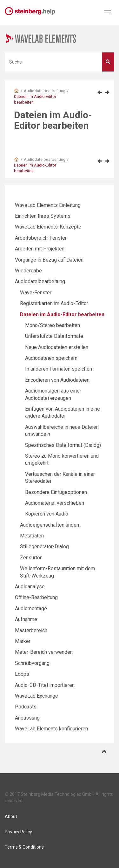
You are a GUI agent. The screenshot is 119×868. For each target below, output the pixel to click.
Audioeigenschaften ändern (50, 525)
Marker (23, 641)
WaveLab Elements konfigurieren (51, 729)
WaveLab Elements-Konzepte (48, 227)
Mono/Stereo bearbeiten (53, 325)
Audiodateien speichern (51, 358)
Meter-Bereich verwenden (44, 652)
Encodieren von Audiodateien (57, 380)
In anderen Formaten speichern (59, 369)
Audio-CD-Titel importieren (45, 685)
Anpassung (27, 718)
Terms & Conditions (24, 847)
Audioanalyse (30, 587)
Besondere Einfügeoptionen (56, 492)
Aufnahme (26, 619)
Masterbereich (31, 630)
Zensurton (31, 558)
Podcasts (26, 707)
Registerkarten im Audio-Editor (54, 303)
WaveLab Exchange (36, 696)
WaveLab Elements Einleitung (48, 205)
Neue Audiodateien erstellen (57, 347)
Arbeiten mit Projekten (40, 249)
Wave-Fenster (36, 293)
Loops (22, 674)
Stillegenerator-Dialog (44, 547)
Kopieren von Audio (47, 514)
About (11, 817)
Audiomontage (31, 608)
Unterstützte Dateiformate (54, 336)
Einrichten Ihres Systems (43, 216)
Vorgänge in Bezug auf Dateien (49, 260)
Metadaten (32, 536)
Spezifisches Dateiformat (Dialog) (63, 445)
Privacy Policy (18, 832)
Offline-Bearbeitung (36, 597)
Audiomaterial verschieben (55, 503)
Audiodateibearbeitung (45, 91)
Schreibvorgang (32, 663)
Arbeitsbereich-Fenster (41, 238)
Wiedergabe (28, 271)
